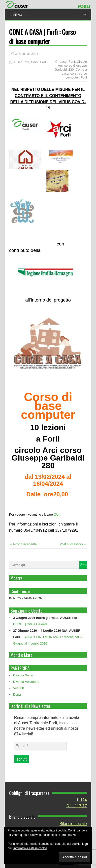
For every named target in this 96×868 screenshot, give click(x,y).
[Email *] (40, 746)
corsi (74, 73)
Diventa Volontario (26, 682)
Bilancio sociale (73, 824)
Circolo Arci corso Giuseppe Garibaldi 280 (71, 66)
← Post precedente (23, 544)
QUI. (57, 515)
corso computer (76, 75)
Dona (17, 695)
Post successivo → (73, 544)
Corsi (35, 62)
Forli (43, 62)
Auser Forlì (21, 62)
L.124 (82, 800)
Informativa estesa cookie (30, 848)
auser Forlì (67, 62)
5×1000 (19, 688)
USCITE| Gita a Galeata (30, 624)
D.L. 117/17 (77, 806)
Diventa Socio (23, 675)
